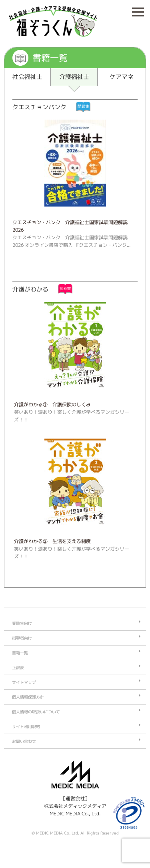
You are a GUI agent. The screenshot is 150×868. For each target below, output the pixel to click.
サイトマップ (24, 682)
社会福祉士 (27, 77)
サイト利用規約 (26, 726)
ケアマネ (122, 77)
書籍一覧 (20, 653)
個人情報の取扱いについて (36, 712)
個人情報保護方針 (28, 697)
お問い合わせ (24, 741)
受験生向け (22, 623)
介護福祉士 (74, 77)
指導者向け (22, 638)
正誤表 (18, 667)
